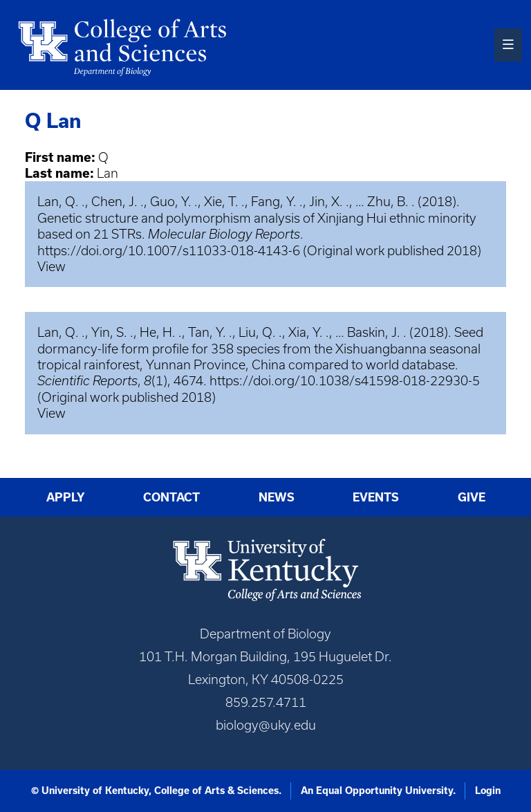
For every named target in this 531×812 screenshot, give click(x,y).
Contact (171, 497)
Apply (66, 497)
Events (376, 497)
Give (472, 497)
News (277, 497)
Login (488, 791)
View (52, 267)
